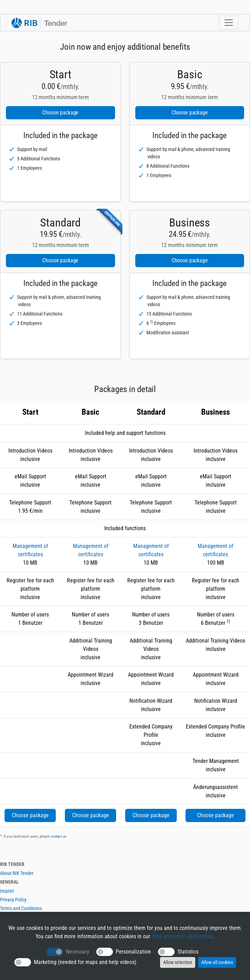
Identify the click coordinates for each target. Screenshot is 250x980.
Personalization (133, 952)
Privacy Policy (13, 900)
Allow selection (178, 962)
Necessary (78, 952)
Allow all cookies (217, 962)
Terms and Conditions (21, 908)
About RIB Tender (17, 873)
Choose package (60, 113)
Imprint (7, 891)
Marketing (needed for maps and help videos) (85, 962)
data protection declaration (182, 936)
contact (56, 836)
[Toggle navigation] (229, 23)
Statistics (188, 952)
